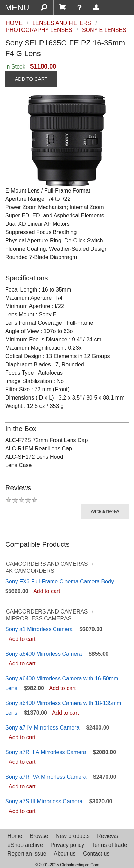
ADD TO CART (31, 79)
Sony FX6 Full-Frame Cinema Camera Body (60, 581)
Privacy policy (67, 845)
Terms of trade (109, 845)
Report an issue (27, 854)
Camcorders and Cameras (47, 564)
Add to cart (47, 591)
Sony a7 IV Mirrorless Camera (42, 728)
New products (73, 836)
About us (65, 854)
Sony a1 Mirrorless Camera (39, 629)
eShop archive (25, 845)
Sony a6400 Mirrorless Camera (43, 654)
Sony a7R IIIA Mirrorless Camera (46, 752)
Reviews (107, 836)
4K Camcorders (30, 571)
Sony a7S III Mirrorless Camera (44, 801)
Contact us (96, 854)
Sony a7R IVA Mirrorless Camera (46, 777)
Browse (39, 836)
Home (15, 836)
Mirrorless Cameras (39, 619)
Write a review (105, 511)
